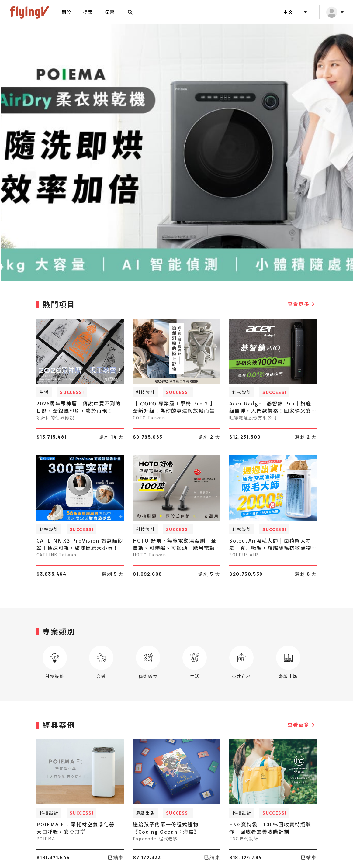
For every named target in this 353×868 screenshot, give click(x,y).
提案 (88, 12)
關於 (66, 12)
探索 (110, 12)
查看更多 (302, 309)
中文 (296, 12)
